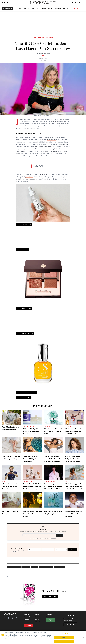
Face (4, 454)
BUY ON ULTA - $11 (23, 249)
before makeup (20, 151)
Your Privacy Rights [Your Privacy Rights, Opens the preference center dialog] (64, 634)
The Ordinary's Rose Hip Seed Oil (44, 147)
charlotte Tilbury (14, 567)
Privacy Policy (49, 617)
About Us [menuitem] (65, 8)
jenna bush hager (46, 567)
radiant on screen (29, 126)
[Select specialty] (48, 550)
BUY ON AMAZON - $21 (24, 397)
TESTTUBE (76, 8)
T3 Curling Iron (42, 174)
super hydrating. (54, 149)
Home (35, 38)
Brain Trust (38, 617)
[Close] (84, 637)
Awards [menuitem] (44, 8)
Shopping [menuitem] (51, 8)
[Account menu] (83, 3)
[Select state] (34, 550)
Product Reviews (29, 482)
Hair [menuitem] (38, 8)
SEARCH (73, 550)
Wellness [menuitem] (58, 8)
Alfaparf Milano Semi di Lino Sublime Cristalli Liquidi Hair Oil (34, 179)
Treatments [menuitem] (27, 8)
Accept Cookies (64, 641)
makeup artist (64, 144)
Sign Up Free (70, 624)
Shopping (47, 427)
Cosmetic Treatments (30, 427)
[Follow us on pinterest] (75, 3)
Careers (37, 614)
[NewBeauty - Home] (43, 3)
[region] (43, 637)
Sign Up (60, 535)
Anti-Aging (69, 509)
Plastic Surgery (49, 482)
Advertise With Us (28, 617)
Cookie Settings (51, 620)
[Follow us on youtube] (80, 3)
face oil (26, 128)
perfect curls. (29, 177)
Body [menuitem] (34, 8)
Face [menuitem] (20, 8)
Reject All (64, 637)
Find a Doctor (49, 614)
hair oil (34, 567)
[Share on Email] (10, 577)
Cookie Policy (27, 619)
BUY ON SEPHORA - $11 (24, 224)
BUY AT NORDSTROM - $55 (25, 333)
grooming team (51, 140)
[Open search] (83, 8)
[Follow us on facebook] (73, 3)
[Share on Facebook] (7, 577)
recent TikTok (53, 126)
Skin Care (42, 38)
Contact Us (27, 614)
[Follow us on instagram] (77, 3)
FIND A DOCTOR (8, 8)
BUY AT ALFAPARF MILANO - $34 (27, 393)
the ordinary (59, 567)
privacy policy (54, 538)
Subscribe (6, 3)
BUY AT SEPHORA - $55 (24, 309)
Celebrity (50, 38)
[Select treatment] (61, 550)
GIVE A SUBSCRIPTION (50, 596)
